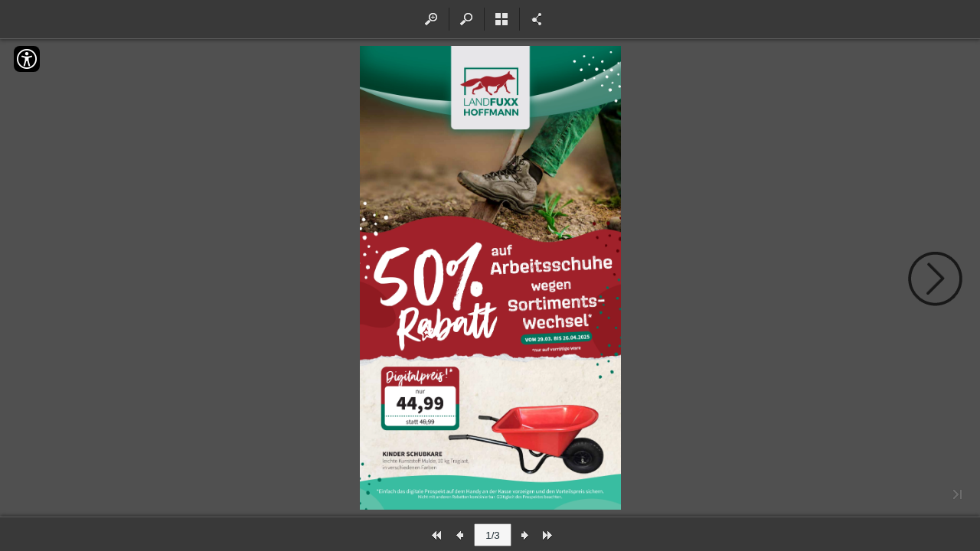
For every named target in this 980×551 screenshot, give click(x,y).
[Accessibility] (27, 59)
